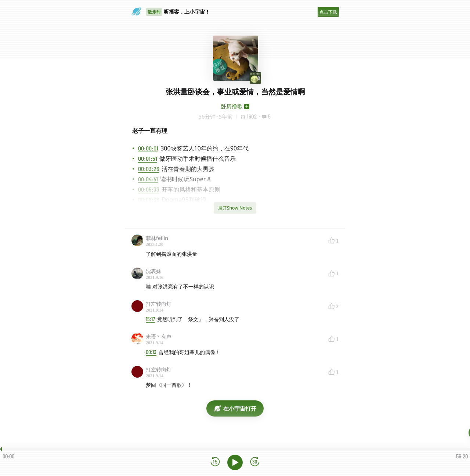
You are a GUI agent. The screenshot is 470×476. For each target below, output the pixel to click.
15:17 (150, 319)
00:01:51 (148, 158)
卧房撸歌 (232, 106)
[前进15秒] (255, 462)
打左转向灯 (159, 304)
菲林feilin (157, 238)
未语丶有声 (159, 336)
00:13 (151, 352)
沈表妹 (153, 271)
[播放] (235, 462)
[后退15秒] (215, 462)
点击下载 (328, 12)
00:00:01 (148, 148)
